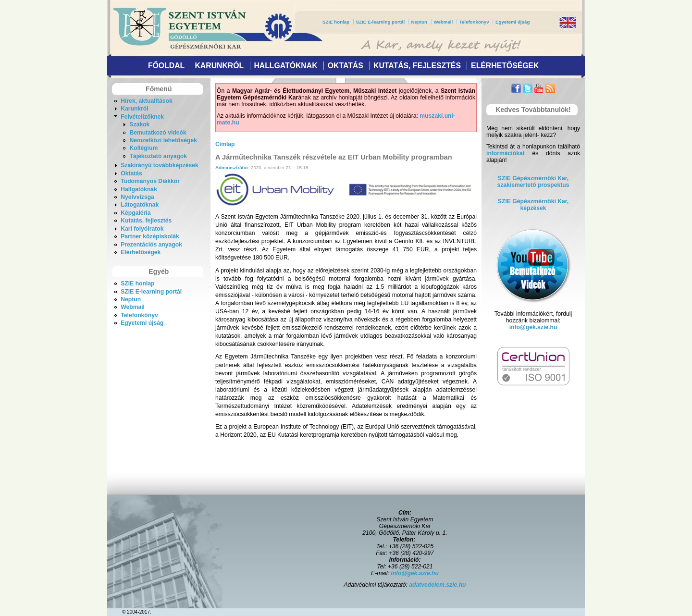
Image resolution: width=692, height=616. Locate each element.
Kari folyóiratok (142, 229)
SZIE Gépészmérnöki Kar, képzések (533, 205)
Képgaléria (136, 213)
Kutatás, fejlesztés (417, 66)
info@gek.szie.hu (533, 327)
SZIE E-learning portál (381, 22)
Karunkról (219, 66)
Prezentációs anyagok (151, 245)
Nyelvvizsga (137, 197)
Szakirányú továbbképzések (159, 165)
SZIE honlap (336, 22)
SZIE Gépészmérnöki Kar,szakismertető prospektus (533, 182)
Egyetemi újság (513, 22)
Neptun (419, 22)
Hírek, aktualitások (146, 101)
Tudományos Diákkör (150, 181)
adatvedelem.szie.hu (437, 585)
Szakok (139, 124)
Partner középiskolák (150, 236)
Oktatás (346, 66)
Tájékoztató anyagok (158, 156)
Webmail (443, 22)
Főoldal (166, 66)
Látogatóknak (140, 205)
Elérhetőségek (505, 66)
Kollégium (143, 148)
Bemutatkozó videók (158, 133)
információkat (506, 153)
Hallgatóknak (285, 66)
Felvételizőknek (142, 117)
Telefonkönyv (474, 22)
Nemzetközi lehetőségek (163, 140)
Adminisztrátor (232, 167)
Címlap (225, 144)
